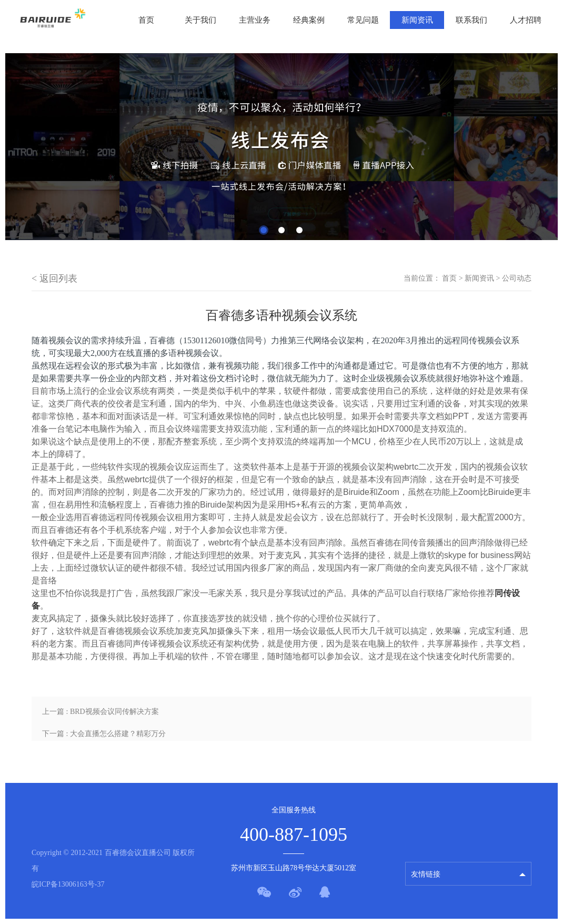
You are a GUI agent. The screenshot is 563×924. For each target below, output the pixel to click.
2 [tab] (281, 230)
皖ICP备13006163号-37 (68, 884)
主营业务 (255, 20)
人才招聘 (526, 20)
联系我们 (471, 20)
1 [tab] (264, 230)
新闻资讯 (417, 20)
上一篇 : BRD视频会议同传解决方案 (100, 712)
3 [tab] (299, 230)
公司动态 (517, 278)
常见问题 (363, 20)
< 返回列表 (54, 279)
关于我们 (200, 20)
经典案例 (309, 20)
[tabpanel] (281, 147)
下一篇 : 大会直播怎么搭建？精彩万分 (104, 734)
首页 (146, 20)
